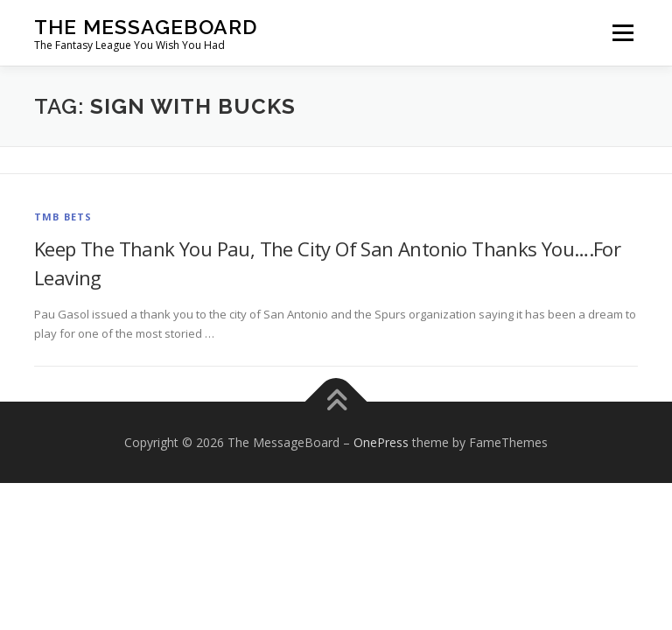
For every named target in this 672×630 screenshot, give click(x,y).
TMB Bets (63, 217)
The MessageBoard (146, 27)
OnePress (381, 442)
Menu (623, 32)
